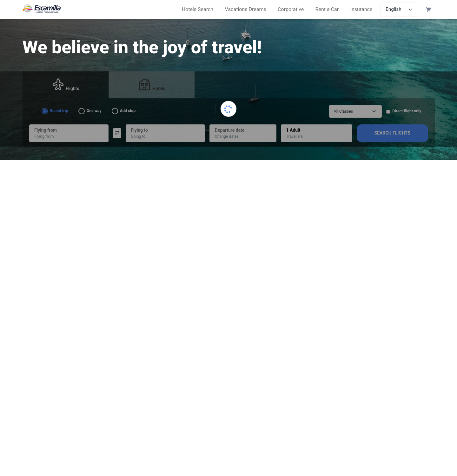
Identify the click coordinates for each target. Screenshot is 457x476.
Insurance (361, 9)
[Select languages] (399, 10)
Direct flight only (407, 111)
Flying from (44, 136)
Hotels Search (198, 9)
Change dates (227, 136)
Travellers (295, 136)
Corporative (291, 9)
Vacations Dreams (246, 9)
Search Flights (392, 133)
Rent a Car (327, 9)
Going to (138, 136)
